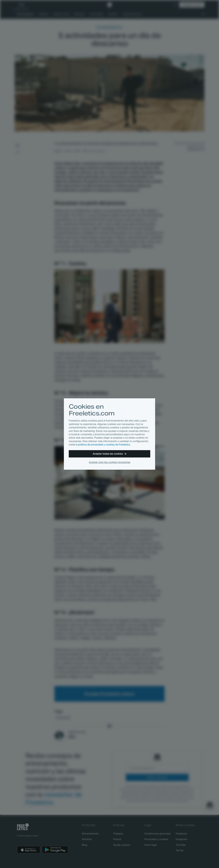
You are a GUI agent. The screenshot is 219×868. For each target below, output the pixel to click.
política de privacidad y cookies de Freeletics (104, 445)
